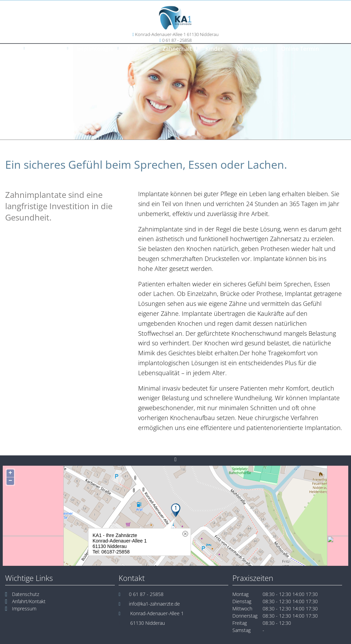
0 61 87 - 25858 (177, 40)
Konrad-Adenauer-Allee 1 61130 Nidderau (177, 34)
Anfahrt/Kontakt (29, 601)
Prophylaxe (48, 49)
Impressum (24, 609)
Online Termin (300, 49)
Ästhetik (138, 49)
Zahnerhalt (177, 49)
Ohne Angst (252, 49)
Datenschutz (26, 594)
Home (11, 49)
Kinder (214, 49)
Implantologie (95, 49)
